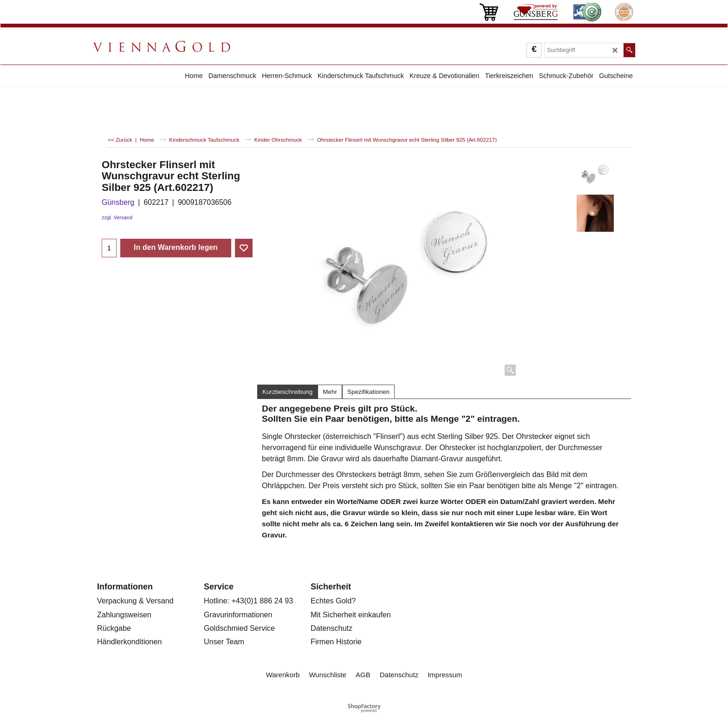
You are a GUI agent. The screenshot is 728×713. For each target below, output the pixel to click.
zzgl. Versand (117, 217)
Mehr (330, 392)
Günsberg (118, 202)
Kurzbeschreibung (287, 392)
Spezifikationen (368, 392)
